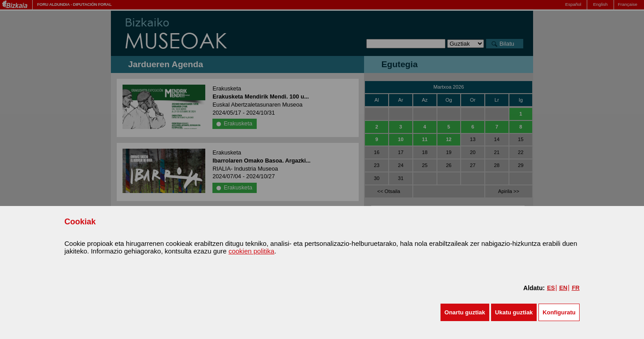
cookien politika (252, 251)
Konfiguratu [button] (559, 312)
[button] (465, 312)
